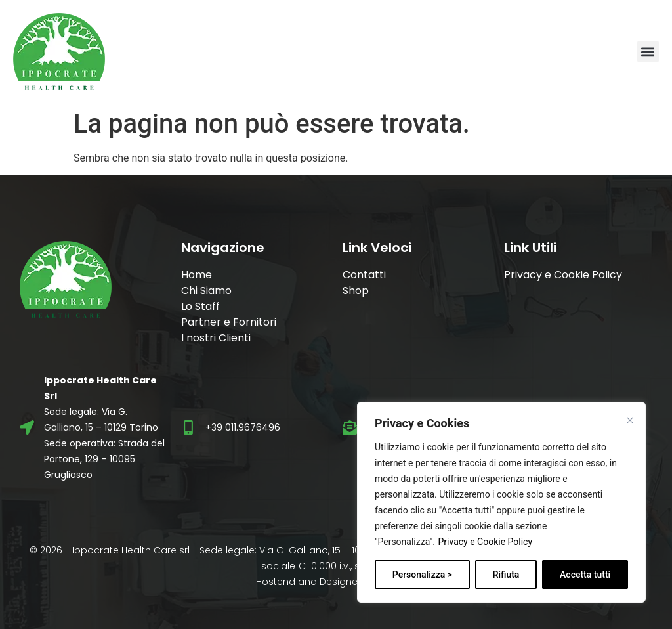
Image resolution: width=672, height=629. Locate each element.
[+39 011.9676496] (188, 427)
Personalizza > (422, 575)
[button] (648, 52)
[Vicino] (630, 420)
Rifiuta (506, 575)
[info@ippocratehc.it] (350, 427)
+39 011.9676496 (243, 427)
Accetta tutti (585, 575)
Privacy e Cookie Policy (485, 542)
